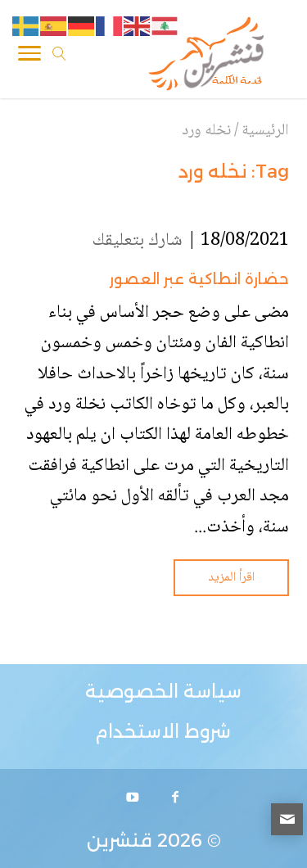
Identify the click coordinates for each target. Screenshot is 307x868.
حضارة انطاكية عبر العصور (199, 279)
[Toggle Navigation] (29, 57)
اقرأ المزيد (231, 578)
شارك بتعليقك (138, 241)
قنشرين (120, 841)
